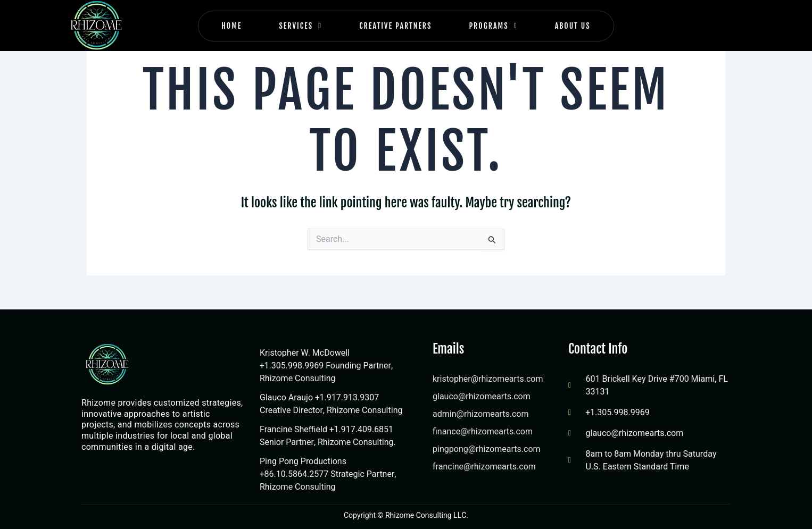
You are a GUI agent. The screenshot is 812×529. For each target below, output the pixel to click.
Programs (493, 26)
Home (231, 26)
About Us (573, 26)
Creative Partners (395, 26)
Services (300, 26)
